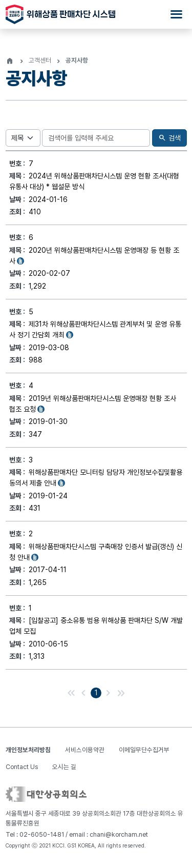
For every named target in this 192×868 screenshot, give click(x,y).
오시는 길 (64, 767)
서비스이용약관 (85, 750)
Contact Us (22, 767)
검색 (169, 138)
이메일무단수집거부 (144, 750)
